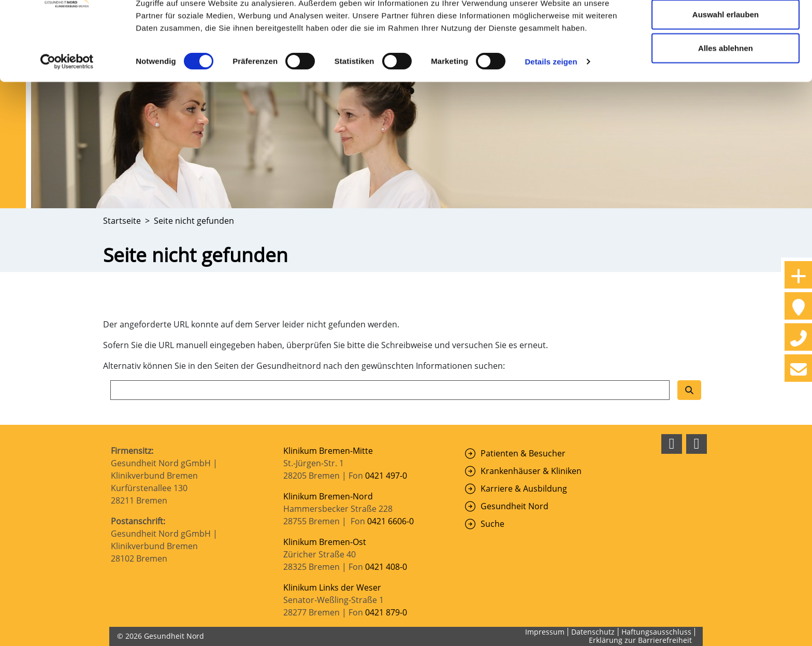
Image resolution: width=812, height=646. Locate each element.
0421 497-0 (387, 476)
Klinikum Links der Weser (332, 587)
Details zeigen (551, 109)
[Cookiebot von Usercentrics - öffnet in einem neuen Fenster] (67, 109)
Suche (492, 524)
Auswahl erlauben (726, 61)
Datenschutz (593, 632)
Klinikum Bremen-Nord (328, 496)
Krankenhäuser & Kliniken (531, 471)
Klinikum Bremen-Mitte (328, 451)
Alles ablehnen (726, 95)
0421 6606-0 (390, 521)
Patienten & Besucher (523, 453)
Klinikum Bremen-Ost (325, 542)
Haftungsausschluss (656, 632)
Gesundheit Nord (514, 506)
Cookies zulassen (726, 27)
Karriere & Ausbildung (524, 489)
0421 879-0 (386, 612)
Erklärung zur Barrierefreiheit (640, 640)
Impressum (545, 632)
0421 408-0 (386, 567)
